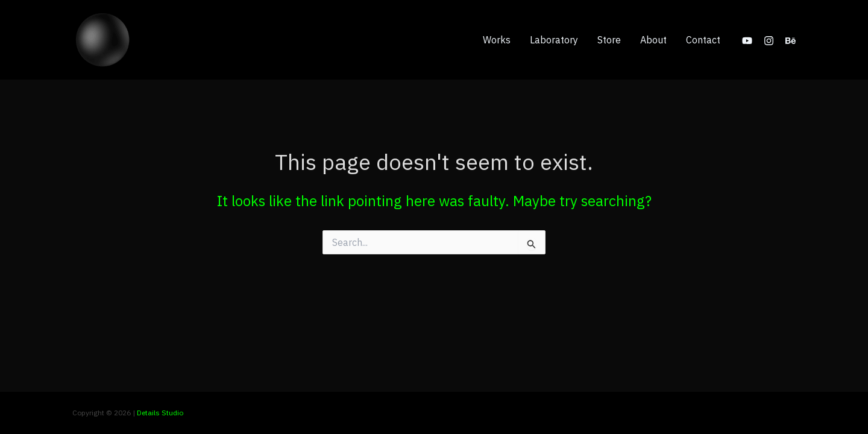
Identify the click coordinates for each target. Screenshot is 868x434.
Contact (703, 40)
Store (609, 40)
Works (497, 40)
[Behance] (791, 41)
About (653, 40)
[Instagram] (769, 41)
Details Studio (160, 413)
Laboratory (554, 40)
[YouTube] (747, 41)
